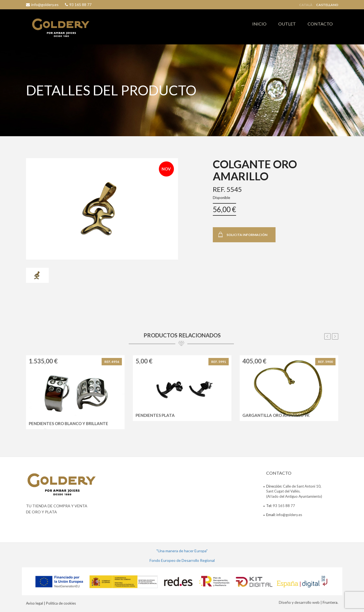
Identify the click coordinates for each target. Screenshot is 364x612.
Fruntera (330, 602)
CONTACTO (320, 24)
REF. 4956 (112, 362)
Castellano (327, 5)
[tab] (37, 275)
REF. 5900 (325, 362)
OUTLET (287, 24)
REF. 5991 (219, 362)
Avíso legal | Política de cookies (51, 603)
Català (306, 5)
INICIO (259, 24)
